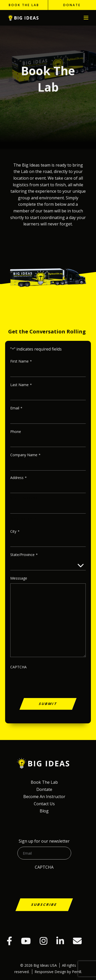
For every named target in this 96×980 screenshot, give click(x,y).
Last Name (21, 385)
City (15, 532)
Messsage (19, 578)
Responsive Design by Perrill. (58, 972)
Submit (48, 704)
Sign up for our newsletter (44, 841)
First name (21, 361)
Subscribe (44, 904)
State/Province (24, 555)
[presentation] (48, 692)
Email (16, 408)
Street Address (24, 498)
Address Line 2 (23, 518)
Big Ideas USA (24, 18)
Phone (16, 432)
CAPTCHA (18, 667)
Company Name (25, 455)
